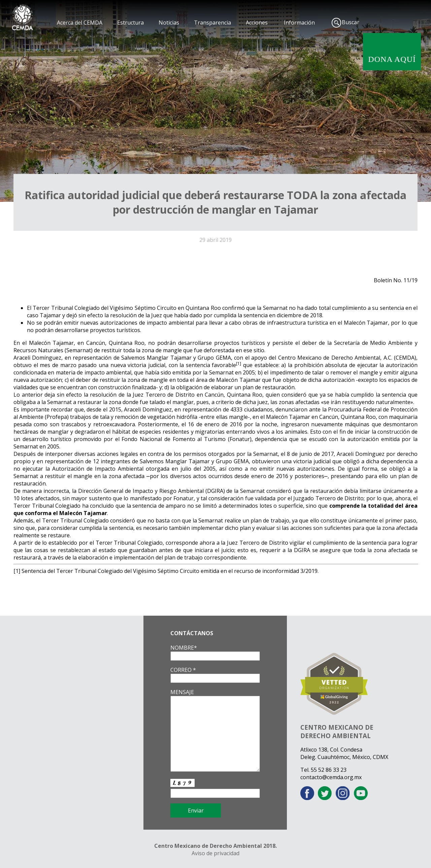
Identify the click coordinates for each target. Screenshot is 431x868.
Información (299, 23)
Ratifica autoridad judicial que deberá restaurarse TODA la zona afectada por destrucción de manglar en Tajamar (215, 202)
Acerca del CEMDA (80, 23)
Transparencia (212, 23)
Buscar (351, 22)
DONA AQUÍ (392, 59)
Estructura (130, 23)
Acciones (257, 23)
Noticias (169, 23)
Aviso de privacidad (215, 853)
